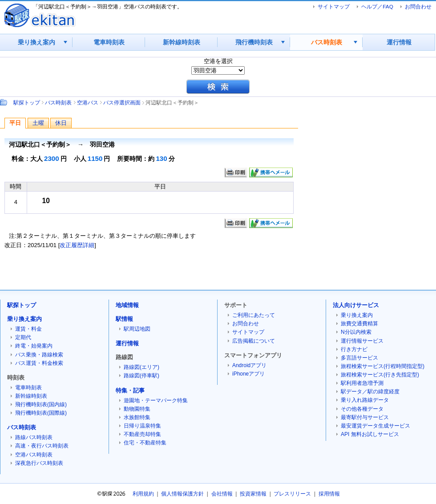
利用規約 (143, 494)
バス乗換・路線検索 (39, 355)
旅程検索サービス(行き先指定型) (380, 375)
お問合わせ (418, 6)
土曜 (38, 123)
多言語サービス (359, 358)
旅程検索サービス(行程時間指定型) (383, 366)
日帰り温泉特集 (142, 426)
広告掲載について (254, 341)
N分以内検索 (356, 332)
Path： (4, 102)
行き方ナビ (354, 349)
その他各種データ (362, 409)
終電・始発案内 (34, 346)
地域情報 (127, 305)
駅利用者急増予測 (362, 383)
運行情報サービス (362, 341)
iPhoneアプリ (248, 374)
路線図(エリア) (141, 367)
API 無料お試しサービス (370, 434)
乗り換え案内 (36, 42)
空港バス (88, 102)
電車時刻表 (109, 42)
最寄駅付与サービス (365, 417)
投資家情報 (253, 494)
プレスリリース (292, 494)
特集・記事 (130, 390)
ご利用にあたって (254, 315)
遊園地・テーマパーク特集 (156, 400)
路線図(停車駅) (141, 376)
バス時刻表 (327, 42)
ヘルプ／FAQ (377, 6)
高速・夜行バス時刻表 (42, 446)
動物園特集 (137, 409)
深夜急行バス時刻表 (39, 463)
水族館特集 (137, 417)
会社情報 (222, 494)
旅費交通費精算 (359, 324)
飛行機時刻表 (254, 42)
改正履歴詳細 (77, 245)
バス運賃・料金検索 (39, 363)
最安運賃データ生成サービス (375, 426)
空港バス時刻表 (34, 455)
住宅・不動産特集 (145, 443)
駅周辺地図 (137, 329)
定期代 (23, 337)
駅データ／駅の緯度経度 (370, 392)
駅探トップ (27, 102)
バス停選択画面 (122, 102)
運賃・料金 (28, 329)
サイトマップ (334, 6)
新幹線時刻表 (182, 42)
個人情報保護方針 (182, 494)
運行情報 (399, 42)
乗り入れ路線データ (365, 400)
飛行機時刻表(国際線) (41, 413)
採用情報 (329, 494)
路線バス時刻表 (34, 437)
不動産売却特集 (142, 434)
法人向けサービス (356, 305)
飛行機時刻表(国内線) (41, 404)
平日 (15, 123)
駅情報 (124, 319)
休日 (61, 123)
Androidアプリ (249, 365)
